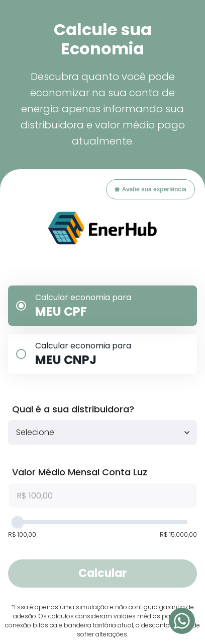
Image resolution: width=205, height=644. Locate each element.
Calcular (102, 573)
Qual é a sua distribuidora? (73, 409)
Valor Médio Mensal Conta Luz (80, 472)
